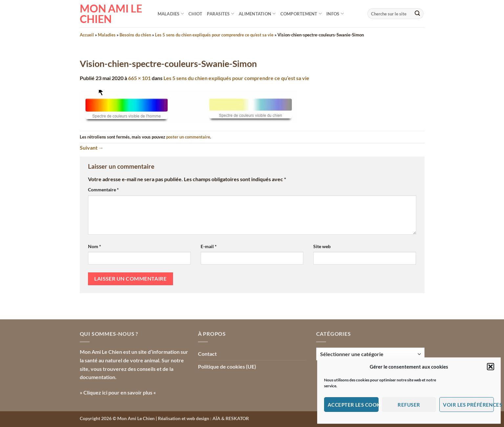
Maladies (171, 14)
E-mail (209, 246)
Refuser (409, 405)
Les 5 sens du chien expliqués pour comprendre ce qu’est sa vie (214, 35)
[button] (491, 367)
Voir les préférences (468, 405)
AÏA (216, 418)
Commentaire (103, 190)
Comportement (301, 14)
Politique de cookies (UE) (227, 366)
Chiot (195, 14)
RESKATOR (237, 418)
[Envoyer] (417, 14)
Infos (335, 14)
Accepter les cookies (353, 405)
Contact (207, 354)
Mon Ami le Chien (111, 14)
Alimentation (257, 14)
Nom (95, 246)
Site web (322, 246)
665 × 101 (139, 78)
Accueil (87, 35)
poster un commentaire (188, 137)
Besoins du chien (135, 35)
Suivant (92, 148)
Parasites (220, 14)
